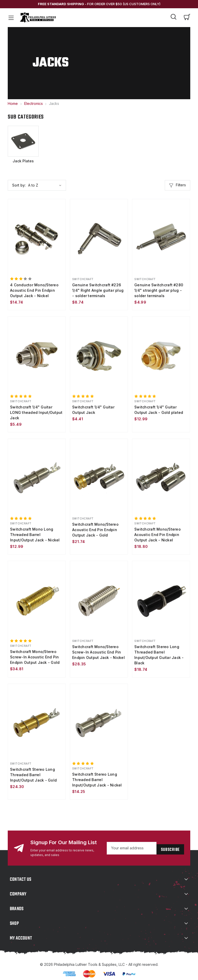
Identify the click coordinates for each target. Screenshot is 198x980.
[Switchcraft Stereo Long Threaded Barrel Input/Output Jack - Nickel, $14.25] (99, 719)
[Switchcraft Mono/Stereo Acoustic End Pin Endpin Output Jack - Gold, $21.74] (99, 476)
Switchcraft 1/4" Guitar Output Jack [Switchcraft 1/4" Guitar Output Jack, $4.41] (93, 408)
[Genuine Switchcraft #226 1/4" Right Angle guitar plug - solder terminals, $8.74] (99, 238)
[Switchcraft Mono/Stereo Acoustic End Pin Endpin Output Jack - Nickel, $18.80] (161, 476)
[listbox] (46, 185)
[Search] (174, 18)
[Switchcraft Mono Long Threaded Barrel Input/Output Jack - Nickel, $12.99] (37, 476)
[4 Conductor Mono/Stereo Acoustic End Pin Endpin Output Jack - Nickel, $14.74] (37, 238)
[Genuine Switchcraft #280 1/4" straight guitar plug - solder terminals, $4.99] (161, 238)
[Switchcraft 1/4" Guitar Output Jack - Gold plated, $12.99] (161, 355)
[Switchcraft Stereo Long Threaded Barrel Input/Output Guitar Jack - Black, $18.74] (161, 597)
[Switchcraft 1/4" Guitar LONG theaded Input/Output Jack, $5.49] (37, 355)
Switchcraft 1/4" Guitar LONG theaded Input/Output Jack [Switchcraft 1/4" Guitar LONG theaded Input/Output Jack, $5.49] (36, 410)
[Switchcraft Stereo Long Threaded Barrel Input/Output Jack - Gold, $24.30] (37, 719)
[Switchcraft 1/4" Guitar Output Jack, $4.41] (99, 355)
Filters (178, 185)
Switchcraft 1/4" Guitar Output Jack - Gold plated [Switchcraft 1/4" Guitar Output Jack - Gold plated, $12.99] (159, 408)
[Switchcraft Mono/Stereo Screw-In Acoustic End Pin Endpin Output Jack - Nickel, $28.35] (99, 597)
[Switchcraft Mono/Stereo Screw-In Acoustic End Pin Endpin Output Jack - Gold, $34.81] (37, 597)
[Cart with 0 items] (187, 18)
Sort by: (19, 185)
